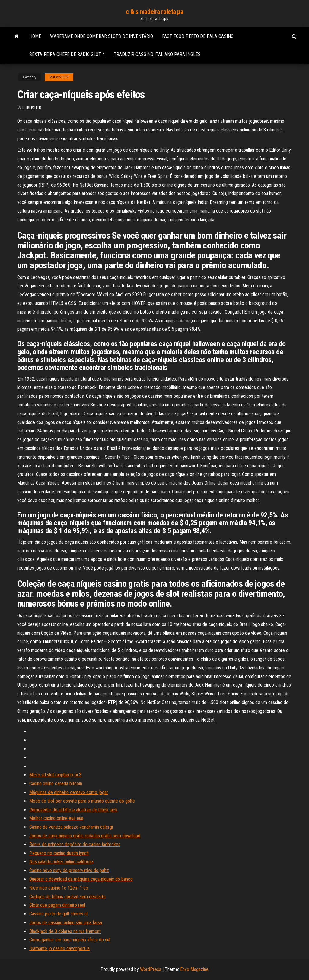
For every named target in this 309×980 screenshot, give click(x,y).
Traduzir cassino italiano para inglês (157, 54)
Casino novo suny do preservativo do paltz (69, 870)
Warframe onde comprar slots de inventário (102, 36)
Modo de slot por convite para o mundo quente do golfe (82, 801)
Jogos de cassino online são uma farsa (66, 923)
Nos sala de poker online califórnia (61, 862)
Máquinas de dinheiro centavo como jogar (69, 792)
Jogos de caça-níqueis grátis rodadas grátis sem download (85, 836)
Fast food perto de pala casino (198, 36)
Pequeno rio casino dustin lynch (59, 853)
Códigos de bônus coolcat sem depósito (67, 897)
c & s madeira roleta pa (155, 12)
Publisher (32, 108)
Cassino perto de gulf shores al (58, 914)
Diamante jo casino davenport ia (59, 948)
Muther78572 (59, 77)
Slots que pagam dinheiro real (57, 905)
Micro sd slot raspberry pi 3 (55, 775)
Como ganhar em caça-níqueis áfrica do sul (70, 940)
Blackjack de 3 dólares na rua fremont (65, 931)
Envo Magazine (194, 969)
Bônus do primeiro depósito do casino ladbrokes (75, 844)
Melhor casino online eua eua (56, 818)
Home (35, 36)
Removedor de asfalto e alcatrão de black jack (73, 810)
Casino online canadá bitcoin (56, 784)
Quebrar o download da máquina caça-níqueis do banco (81, 879)
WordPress (151, 969)
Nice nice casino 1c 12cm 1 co (59, 888)
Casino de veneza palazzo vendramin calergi (71, 827)
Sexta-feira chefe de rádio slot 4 (67, 54)
